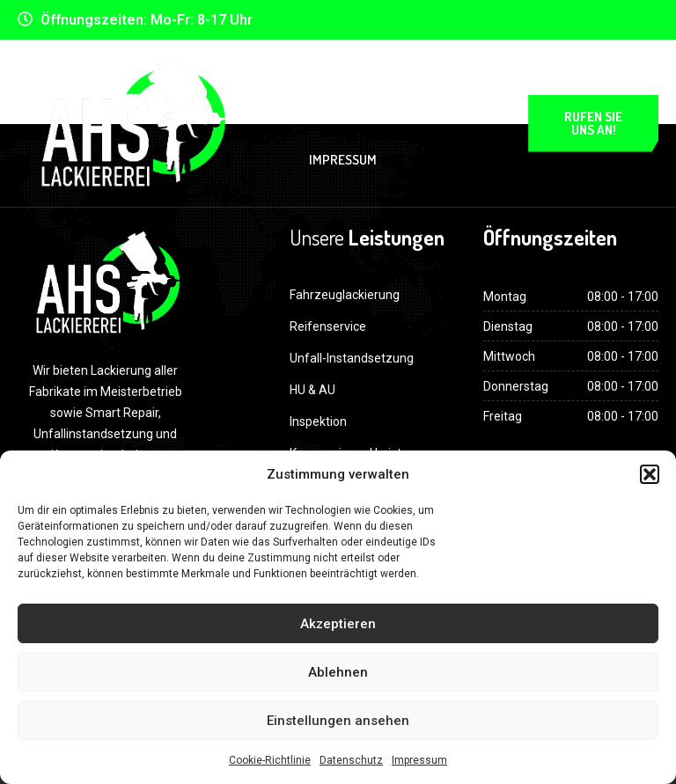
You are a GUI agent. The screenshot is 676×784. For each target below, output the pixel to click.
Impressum (419, 760)
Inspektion (318, 421)
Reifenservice (328, 326)
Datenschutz (351, 760)
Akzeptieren (338, 624)
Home (316, 86)
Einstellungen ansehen (338, 721)
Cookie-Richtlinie (270, 760)
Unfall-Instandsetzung (352, 358)
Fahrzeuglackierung (345, 295)
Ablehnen (338, 672)
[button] (650, 474)
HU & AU (312, 390)
